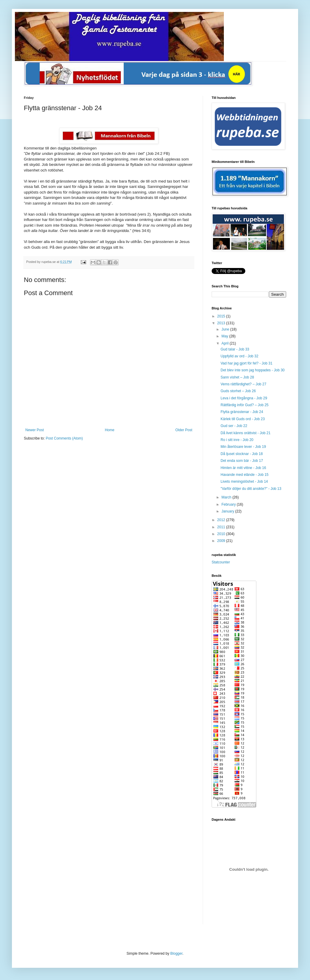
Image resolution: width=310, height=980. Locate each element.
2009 (222, 541)
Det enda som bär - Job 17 (242, 461)
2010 (222, 534)
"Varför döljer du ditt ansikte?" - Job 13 (251, 489)
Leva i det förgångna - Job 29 (244, 398)
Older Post (184, 430)
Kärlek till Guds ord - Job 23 (243, 419)
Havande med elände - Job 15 (245, 475)
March (227, 497)
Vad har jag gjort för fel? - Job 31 (247, 363)
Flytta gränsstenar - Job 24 (242, 412)
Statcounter (221, 562)
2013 (222, 323)
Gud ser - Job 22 (234, 426)
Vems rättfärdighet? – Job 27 (243, 384)
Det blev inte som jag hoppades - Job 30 (253, 370)
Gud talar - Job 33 (235, 349)
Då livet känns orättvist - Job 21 (245, 433)
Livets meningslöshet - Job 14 (244, 482)
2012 (222, 520)
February (229, 504)
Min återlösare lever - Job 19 (243, 447)
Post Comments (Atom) (64, 438)
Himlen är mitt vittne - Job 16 (243, 468)
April (225, 343)
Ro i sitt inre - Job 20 (237, 440)
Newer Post (35, 430)
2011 (222, 527)
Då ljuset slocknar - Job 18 (242, 454)
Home (110, 430)
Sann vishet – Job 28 (237, 377)
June (226, 329)
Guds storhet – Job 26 (238, 391)
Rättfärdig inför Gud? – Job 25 (245, 405)
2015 (222, 316)
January (228, 511)
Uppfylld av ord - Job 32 (240, 356)
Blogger (176, 953)
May (225, 336)
